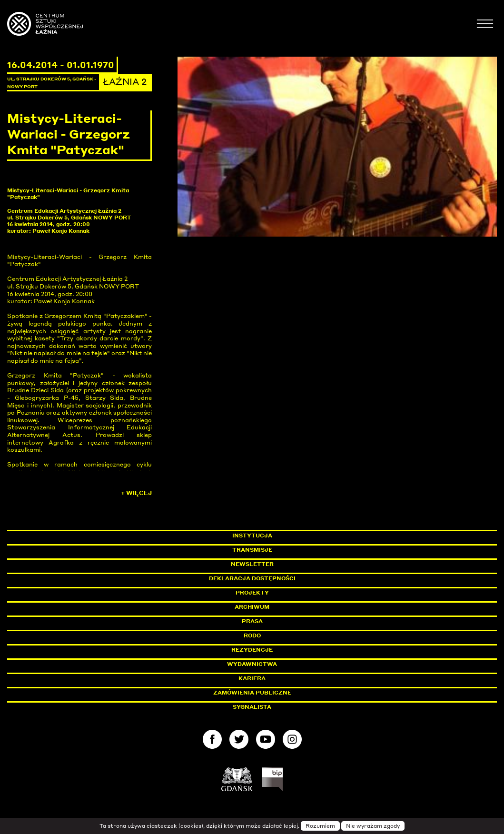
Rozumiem (320, 826)
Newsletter (252, 564)
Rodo (252, 635)
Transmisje (293, 550)
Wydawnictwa (252, 664)
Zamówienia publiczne (274, 693)
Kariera (252, 678)
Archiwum (252, 607)
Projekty (252, 593)
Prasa (252, 621)
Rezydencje (252, 650)
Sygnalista (252, 707)
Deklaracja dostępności (252, 578)
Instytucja (252, 536)
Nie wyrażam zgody (373, 826)
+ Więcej (136, 493)
